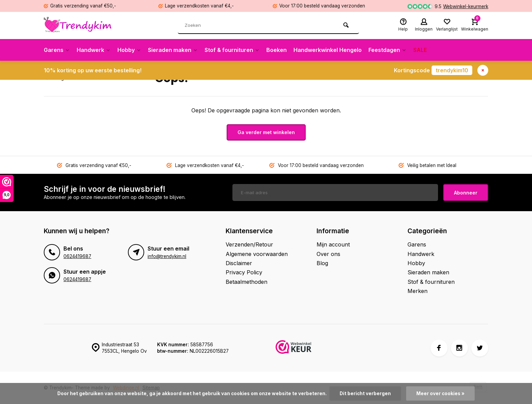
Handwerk (94, 50)
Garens (57, 50)
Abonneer (466, 193)
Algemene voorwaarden (257, 254)
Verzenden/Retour (249, 244)
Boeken (277, 50)
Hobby (129, 50)
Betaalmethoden (246, 282)
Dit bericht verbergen (365, 393)
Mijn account (333, 244)
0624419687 (77, 256)
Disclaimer (239, 263)
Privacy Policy (244, 272)
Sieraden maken (173, 50)
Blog (322, 263)
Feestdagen (387, 50)
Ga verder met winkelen (266, 132)
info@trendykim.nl (167, 256)
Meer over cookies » (440, 393)
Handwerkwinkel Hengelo (328, 50)
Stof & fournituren (232, 50)
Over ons (328, 254)
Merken (417, 291)
